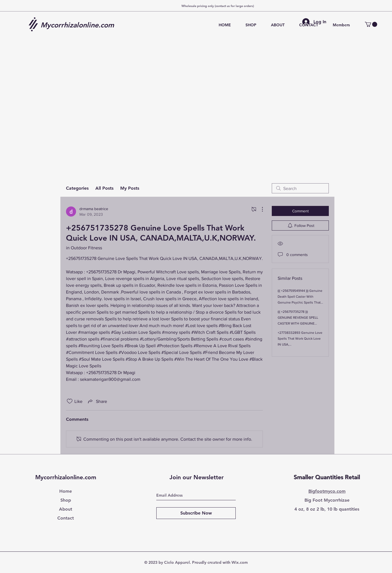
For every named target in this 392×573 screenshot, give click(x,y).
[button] (371, 24)
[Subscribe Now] (196, 513)
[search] (300, 188)
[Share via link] (97, 401)
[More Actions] (259, 209)
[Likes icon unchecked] (70, 401)
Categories (77, 188)
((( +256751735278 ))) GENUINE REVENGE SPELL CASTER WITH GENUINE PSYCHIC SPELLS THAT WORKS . (298, 323)
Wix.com (240, 562)
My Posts (130, 188)
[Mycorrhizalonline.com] (79, 25)
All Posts (104, 188)
